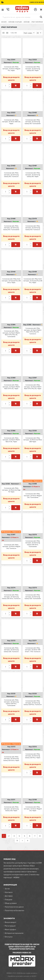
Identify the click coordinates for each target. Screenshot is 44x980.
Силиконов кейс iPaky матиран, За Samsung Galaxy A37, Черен (33, 69)
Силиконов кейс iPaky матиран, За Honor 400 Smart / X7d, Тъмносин (33, 650)
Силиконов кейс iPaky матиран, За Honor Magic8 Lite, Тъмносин (11, 546)
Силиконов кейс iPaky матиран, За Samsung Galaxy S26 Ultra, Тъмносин (11, 597)
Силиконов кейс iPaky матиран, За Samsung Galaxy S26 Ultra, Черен (11, 758)
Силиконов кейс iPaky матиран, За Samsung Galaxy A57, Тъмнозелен (33, 122)
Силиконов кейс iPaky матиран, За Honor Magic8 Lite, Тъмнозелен (33, 495)
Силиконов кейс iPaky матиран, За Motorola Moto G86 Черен (33, 440)
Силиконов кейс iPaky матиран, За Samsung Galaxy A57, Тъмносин (11, 175)
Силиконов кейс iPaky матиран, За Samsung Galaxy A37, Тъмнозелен (11, 228)
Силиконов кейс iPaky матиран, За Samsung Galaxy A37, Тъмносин (33, 228)
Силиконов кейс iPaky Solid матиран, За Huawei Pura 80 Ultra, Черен (11, 281)
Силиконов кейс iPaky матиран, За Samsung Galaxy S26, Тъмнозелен (33, 597)
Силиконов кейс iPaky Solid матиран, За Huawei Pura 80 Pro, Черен (33, 281)
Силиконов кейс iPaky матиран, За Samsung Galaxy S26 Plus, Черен (33, 756)
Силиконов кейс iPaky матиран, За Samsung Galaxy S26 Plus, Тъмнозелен (11, 703)
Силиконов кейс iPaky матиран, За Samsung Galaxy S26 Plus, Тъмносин (33, 703)
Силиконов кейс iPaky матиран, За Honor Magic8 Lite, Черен (33, 809)
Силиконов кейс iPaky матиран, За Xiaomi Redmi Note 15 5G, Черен (11, 440)
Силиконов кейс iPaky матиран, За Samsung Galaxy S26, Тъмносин (11, 650)
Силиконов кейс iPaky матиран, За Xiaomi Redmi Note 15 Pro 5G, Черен (11, 387)
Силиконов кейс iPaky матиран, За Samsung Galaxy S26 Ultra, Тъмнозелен (33, 544)
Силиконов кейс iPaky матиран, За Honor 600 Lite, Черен (11, 122)
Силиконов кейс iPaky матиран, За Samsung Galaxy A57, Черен (33, 175)
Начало (4, 22)
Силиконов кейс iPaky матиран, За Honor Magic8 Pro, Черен (11, 69)
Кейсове (27, 22)
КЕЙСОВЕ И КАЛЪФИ (15, 22)
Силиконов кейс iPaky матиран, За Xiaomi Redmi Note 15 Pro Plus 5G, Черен (33, 387)
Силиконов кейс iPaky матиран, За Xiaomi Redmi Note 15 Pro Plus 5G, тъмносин (33, 331)
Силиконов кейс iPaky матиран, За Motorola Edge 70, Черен (11, 490)
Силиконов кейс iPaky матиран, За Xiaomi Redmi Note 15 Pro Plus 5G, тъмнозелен (11, 334)
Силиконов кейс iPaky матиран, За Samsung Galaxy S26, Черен (11, 809)
